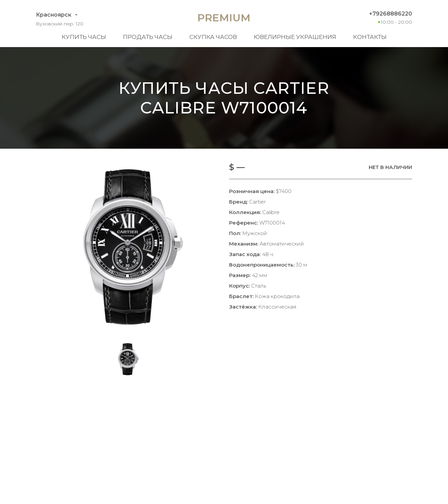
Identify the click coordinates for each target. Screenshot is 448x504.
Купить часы (84, 37)
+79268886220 (391, 14)
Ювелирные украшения (295, 37)
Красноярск (54, 15)
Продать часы (148, 37)
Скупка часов (213, 37)
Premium (224, 18)
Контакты (370, 37)
